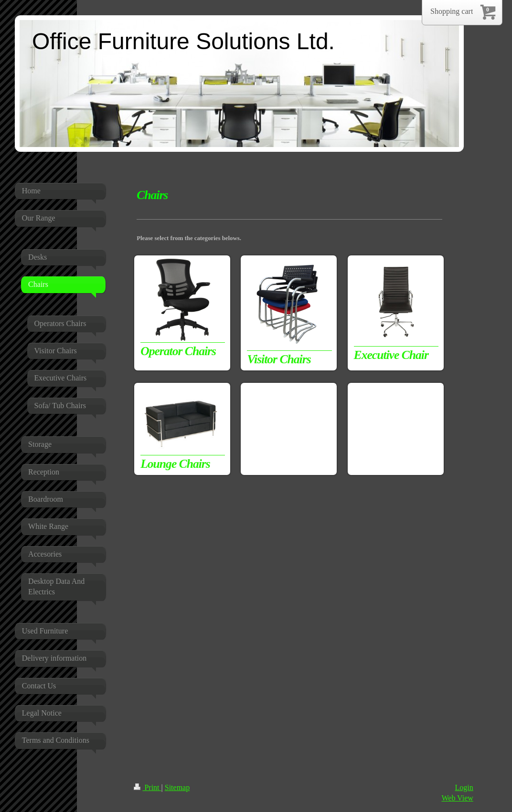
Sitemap (177, 787)
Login (464, 787)
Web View (457, 798)
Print (147, 787)
